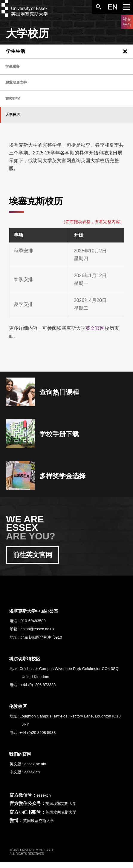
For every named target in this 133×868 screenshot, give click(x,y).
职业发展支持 (16, 82)
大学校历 (13, 115)
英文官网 (95, 328)
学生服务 (13, 66)
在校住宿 (13, 99)
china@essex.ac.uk (38, 629)
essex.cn (32, 772)
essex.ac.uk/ (35, 764)
